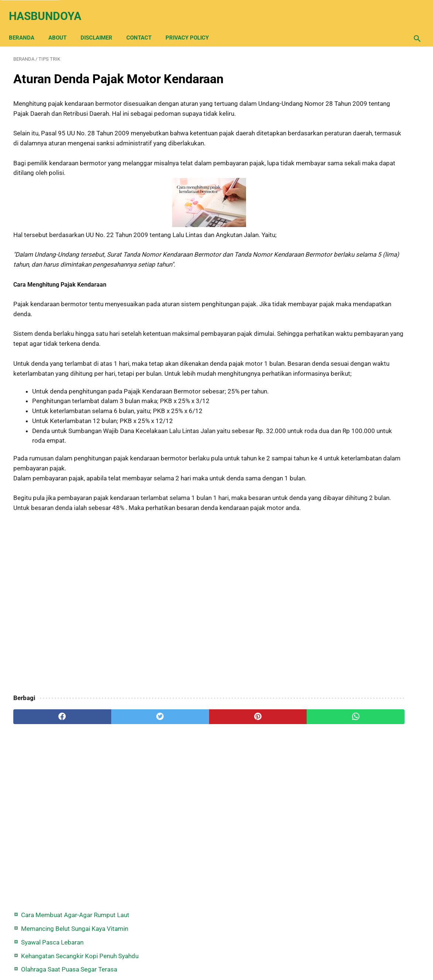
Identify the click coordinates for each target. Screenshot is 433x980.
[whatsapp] (251, 770)
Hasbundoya (50, 9)
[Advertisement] (149, 657)
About (62, 27)
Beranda (26, 27)
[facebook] (47, 770)
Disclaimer (101, 27)
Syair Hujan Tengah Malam (357, 155)
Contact (143, 27)
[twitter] (115, 770)
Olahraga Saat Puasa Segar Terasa (368, 141)
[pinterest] (183, 770)
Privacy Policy (192, 27)
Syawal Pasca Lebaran (351, 104)
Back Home (216, 952)
